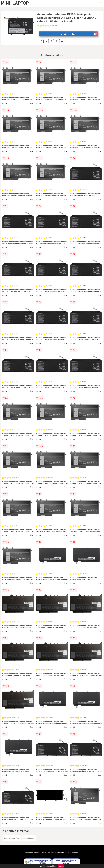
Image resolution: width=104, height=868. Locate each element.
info (32, 103)
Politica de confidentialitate (53, 853)
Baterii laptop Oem (12, 838)
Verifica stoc (80, 34)
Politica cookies (72, 853)
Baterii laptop (29, 838)
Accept (61, 866)
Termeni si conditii (32, 853)
